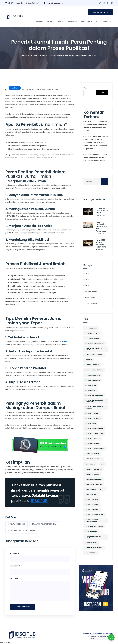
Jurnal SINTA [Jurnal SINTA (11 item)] (91, 423)
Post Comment (23, 607)
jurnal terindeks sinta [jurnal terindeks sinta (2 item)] (95, 449)
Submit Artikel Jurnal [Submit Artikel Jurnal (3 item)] (94, 526)
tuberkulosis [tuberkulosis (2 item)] (91, 553)
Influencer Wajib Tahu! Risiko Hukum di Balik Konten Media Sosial (95, 128)
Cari (85, 88)
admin (31, 90)
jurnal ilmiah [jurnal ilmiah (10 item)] (91, 385)
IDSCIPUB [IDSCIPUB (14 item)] (89, 360)
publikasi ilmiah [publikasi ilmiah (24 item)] (92, 500)
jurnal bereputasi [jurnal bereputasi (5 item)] (93, 380)
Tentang (49, 21)
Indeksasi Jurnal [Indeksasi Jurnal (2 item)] (92, 365)
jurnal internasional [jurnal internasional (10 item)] (94, 395)
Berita (86, 285)
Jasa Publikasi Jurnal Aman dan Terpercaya (101, 226)
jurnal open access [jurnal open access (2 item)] (93, 418)
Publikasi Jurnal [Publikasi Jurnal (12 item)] (92, 505)
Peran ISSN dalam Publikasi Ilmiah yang (101, 243)
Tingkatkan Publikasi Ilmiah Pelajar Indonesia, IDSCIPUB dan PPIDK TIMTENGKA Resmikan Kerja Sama (95, 143)
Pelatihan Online (90, 291)
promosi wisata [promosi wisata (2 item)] (91, 494)
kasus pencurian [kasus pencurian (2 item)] (92, 454)
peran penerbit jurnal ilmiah (22, 531)
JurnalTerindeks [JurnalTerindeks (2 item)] (92, 444)
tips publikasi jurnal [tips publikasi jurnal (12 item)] (94, 548)
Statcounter (5, 643)
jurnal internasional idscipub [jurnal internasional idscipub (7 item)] (94, 408)
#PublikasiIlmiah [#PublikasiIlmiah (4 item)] (92, 338)
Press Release (89, 297)
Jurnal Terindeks (17, 524)
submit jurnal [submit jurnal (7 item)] (91, 531)
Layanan (60, 21)
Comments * (15, 578)
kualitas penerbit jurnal (44, 524)
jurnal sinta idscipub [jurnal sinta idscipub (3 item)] (94, 429)
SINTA (65, 342)
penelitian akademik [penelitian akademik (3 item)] (94, 469)
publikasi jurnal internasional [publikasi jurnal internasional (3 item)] (92, 520)
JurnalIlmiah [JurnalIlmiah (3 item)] (91, 390)
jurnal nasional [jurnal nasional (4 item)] (92, 413)
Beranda (40, 21)
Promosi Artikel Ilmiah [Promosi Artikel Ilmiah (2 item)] (94, 489)
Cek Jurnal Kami (100, 12)
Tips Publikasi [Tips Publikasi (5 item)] (91, 543)
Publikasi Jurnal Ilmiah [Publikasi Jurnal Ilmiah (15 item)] (95, 515)
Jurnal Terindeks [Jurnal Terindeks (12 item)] (93, 439)
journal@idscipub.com (54, 3)
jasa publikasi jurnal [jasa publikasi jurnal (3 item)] (94, 370)
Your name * (15, 553)
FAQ (97, 21)
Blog (83, 21)
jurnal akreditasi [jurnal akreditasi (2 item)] (93, 375)
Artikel (86, 273)
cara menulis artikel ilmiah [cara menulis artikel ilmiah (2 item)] (94, 349)
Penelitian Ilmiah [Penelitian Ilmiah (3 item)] (92, 474)
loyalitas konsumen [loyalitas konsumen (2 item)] (94, 459)
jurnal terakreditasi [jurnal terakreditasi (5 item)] (94, 434)
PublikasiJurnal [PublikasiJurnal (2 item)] (92, 510)
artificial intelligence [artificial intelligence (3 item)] (95, 343)
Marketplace (73, 21)
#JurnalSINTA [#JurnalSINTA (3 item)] (91, 328)
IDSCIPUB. (40, 501)
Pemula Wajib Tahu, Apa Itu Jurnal (102, 211)
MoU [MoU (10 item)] (102, 464)
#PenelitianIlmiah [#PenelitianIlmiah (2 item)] (93, 333)
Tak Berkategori (90, 303)
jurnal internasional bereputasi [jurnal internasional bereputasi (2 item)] (94, 401)
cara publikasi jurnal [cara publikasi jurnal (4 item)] (94, 355)
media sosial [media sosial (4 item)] (90, 464)
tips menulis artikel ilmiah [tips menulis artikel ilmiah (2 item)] (94, 537)
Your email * (15, 566)
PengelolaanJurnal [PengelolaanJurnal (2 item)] (94, 479)
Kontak (90, 21)
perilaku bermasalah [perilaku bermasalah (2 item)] (94, 484)
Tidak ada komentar (48, 90)
